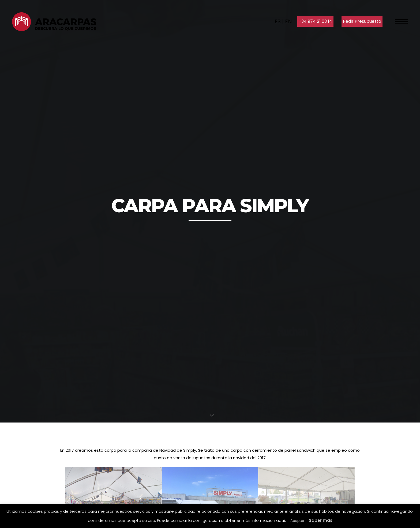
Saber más (321, 520)
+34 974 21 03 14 (315, 21)
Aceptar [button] (297, 521)
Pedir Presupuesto (362, 21)
